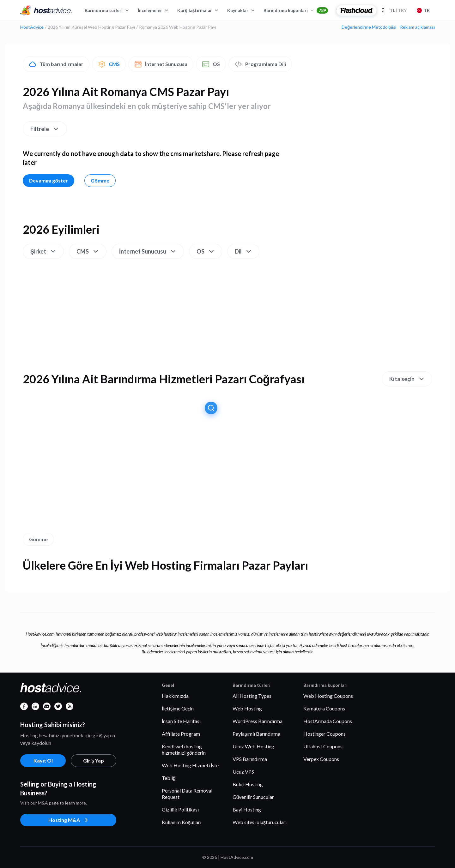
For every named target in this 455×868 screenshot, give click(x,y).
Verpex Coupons (321, 759)
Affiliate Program (181, 734)
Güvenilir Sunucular (253, 797)
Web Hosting (247, 708)
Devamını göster (49, 180)
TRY (398, 10)
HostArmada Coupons (328, 721)
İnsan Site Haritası (181, 721)
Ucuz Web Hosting (253, 746)
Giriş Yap (94, 760)
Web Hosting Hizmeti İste (190, 765)
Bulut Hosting (248, 784)
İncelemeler (153, 10)
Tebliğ (169, 778)
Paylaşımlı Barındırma (256, 734)
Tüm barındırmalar (56, 64)
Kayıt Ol (43, 760)
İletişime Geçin (178, 708)
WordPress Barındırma (258, 721)
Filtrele (45, 129)
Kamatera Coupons (324, 708)
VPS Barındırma (250, 759)
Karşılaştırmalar (198, 10)
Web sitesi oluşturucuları (260, 822)
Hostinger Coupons (325, 734)
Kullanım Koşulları (182, 822)
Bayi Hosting (247, 809)
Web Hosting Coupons (328, 696)
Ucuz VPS (243, 772)
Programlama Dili (260, 64)
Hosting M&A (69, 820)
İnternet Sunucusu (161, 64)
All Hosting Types (252, 696)
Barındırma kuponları (296, 10)
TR (423, 10)
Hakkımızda (175, 696)
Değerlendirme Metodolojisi (369, 27)
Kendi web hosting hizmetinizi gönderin (184, 749)
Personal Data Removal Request (187, 794)
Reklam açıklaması (417, 27)
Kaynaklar (241, 10)
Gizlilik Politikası (180, 809)
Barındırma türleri (107, 10)
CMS (109, 64)
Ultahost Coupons (323, 746)
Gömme (100, 180)
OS (211, 64)
